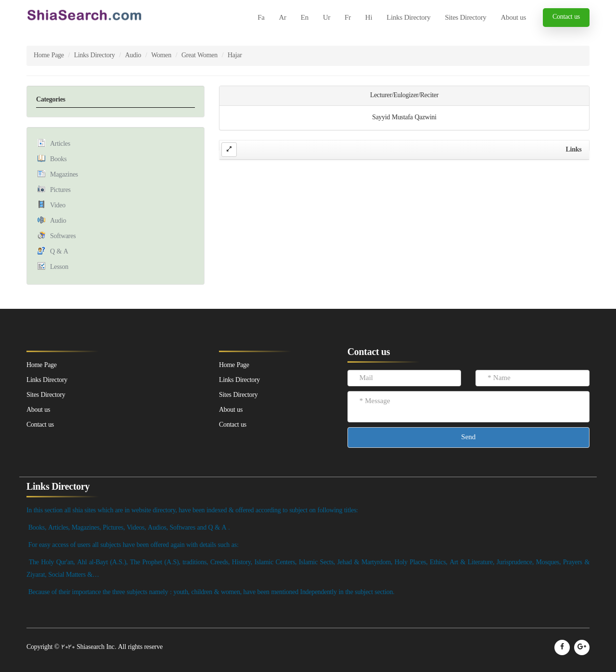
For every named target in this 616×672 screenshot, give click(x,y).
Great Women (199, 56)
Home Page (49, 56)
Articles (60, 144)
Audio (133, 56)
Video (58, 206)
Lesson (59, 267)
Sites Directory (465, 18)
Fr (348, 18)
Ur (327, 18)
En (305, 18)
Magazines (64, 175)
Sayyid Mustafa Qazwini (404, 118)
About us (513, 18)
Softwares (63, 236)
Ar (283, 18)
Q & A (59, 252)
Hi (369, 18)
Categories (51, 100)
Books (58, 159)
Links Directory (408, 18)
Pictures (60, 190)
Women (161, 56)
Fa (261, 18)
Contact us (566, 17)
